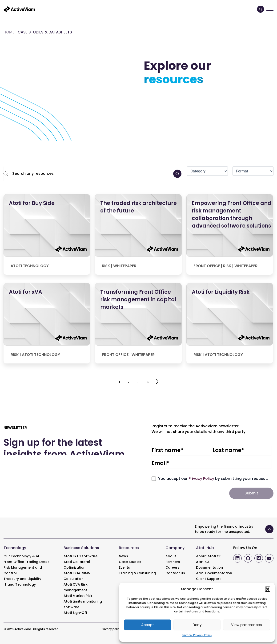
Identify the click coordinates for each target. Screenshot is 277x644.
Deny (197, 625)
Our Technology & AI (21, 556)
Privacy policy (111, 629)
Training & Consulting (137, 573)
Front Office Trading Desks (26, 562)
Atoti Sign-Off (75, 613)
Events (124, 567)
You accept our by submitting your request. (213, 479)
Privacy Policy (201, 479)
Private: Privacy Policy (197, 635)
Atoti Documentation (214, 573)
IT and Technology (20, 584)
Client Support (208, 579)
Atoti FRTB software (80, 556)
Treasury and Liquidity (22, 579)
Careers (172, 567)
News (123, 556)
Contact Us (175, 573)
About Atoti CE (209, 556)
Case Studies (130, 562)
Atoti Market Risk (78, 596)
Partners (173, 562)
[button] (268, 589)
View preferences (247, 625)
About (171, 556)
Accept (148, 625)
